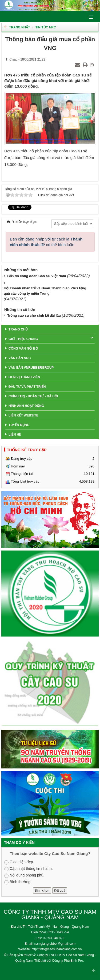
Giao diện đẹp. (19, 862)
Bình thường (17, 882)
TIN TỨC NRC (46, 27)
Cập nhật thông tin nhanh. (29, 869)
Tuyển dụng (19, 425)
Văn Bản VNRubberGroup (31, 368)
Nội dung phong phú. (24, 875)
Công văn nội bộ (23, 349)
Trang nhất (20, 27)
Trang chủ (18, 329)
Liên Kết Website (23, 415)
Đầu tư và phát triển (27, 387)
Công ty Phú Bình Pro (67, 961)
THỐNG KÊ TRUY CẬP (27, 450)
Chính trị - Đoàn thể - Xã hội (33, 396)
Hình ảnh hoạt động (26, 406)
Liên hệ (15, 435)
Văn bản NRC (20, 358)
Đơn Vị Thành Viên (24, 377)
